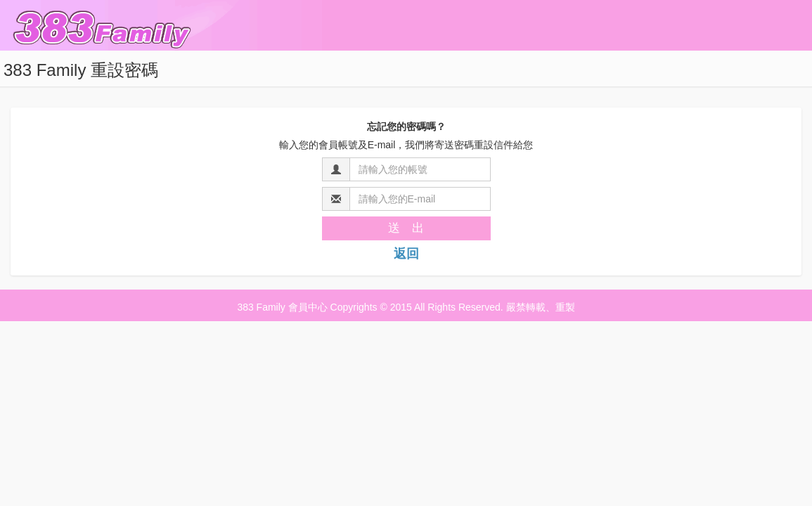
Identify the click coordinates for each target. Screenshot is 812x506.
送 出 (406, 228)
